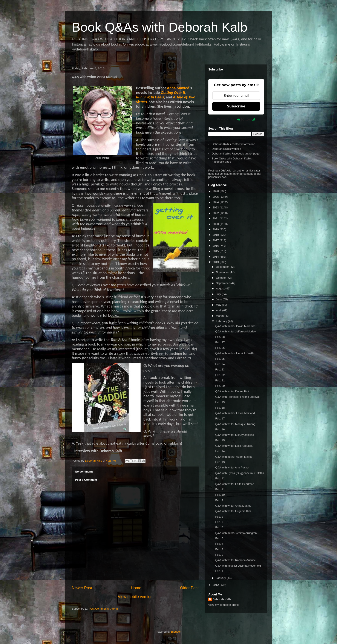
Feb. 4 (219, 544)
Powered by (236, 119)
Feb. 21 (220, 380)
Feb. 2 (219, 555)
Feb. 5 (219, 538)
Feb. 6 (219, 527)
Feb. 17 (220, 418)
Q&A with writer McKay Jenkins (234, 435)
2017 (216, 240)
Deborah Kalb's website (226, 149)
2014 (216, 257)
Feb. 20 (220, 386)
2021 (216, 218)
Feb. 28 (220, 337)
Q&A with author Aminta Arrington (236, 533)
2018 (216, 235)
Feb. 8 (219, 517)
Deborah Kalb (222, 599)
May (219, 305)
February (222, 321)
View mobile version (135, 597)
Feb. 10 (220, 495)
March (220, 316)
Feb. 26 (220, 348)
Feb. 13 (220, 462)
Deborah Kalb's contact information (233, 144)
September (223, 283)
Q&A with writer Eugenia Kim (233, 511)
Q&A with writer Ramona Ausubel (236, 560)
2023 (216, 207)
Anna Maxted (178, 88)
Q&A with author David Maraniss (235, 326)
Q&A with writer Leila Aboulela (234, 446)
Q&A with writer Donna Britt (232, 391)
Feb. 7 (219, 522)
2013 (216, 262)
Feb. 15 (220, 440)
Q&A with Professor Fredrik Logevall (238, 397)
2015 (216, 251)
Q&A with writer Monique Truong (235, 424)
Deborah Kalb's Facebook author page (236, 154)
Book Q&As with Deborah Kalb (160, 27)
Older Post (189, 588)
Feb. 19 (220, 402)
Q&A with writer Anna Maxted (233, 506)
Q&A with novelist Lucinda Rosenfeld (238, 566)
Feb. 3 (219, 549)
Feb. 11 (220, 489)
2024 (216, 202)
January (221, 578)
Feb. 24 (220, 364)
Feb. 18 (220, 408)
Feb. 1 (219, 571)
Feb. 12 (220, 478)
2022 (216, 213)
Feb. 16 (220, 429)
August (221, 288)
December (223, 267)
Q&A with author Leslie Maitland (235, 413)
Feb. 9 (219, 500)
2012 (216, 585)
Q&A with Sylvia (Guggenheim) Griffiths (240, 473)
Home (136, 588)
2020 (216, 224)
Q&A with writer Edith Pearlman (235, 484)
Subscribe (236, 106)
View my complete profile (224, 605)
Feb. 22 (220, 375)
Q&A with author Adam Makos (234, 457)
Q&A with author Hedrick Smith (234, 353)
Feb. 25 (220, 359)
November (223, 272)
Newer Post (82, 588)
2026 (216, 191)
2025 (216, 197)
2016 (216, 246)
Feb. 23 (220, 369)
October (221, 278)
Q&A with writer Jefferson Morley (235, 331)
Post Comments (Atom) (103, 609)
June (219, 299)
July (219, 294)
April (219, 310)
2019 (216, 229)
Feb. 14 (220, 451)
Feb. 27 (220, 342)
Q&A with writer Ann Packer (232, 467)
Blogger (176, 632)
